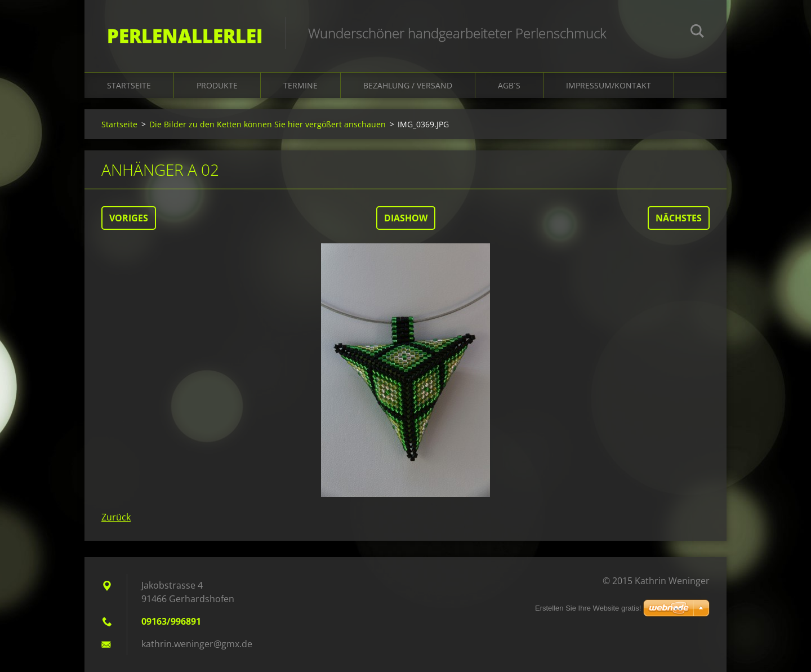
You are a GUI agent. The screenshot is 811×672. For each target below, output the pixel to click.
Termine (300, 85)
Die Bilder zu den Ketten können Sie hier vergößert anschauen (268, 124)
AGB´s (509, 85)
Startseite (129, 85)
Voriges (129, 218)
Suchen (697, 33)
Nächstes (679, 218)
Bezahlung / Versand (408, 85)
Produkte (217, 85)
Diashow (406, 218)
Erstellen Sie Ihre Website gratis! (588, 608)
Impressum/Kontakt (609, 85)
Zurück (116, 517)
